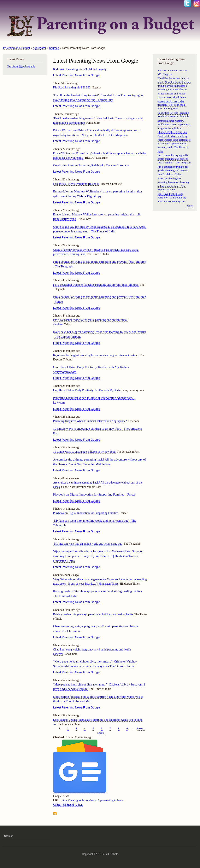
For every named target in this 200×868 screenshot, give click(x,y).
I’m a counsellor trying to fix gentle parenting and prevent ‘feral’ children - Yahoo (173, 170)
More (190, 206)
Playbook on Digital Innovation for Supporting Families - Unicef (94, 494)
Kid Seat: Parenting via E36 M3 (72, 88)
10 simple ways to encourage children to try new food (84, 452)
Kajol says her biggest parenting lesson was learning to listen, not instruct (96, 355)
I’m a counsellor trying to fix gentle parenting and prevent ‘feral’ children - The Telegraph (174, 159)
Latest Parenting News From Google (77, 75)
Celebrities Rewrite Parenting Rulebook (76, 184)
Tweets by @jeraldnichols (21, 66)
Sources (54, 48)
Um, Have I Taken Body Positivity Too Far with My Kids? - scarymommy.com (172, 198)
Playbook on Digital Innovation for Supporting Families (86, 513)
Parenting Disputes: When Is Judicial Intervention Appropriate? (90, 421)
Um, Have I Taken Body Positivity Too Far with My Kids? (87, 390)
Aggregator (39, 48)
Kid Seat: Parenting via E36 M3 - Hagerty (80, 69)
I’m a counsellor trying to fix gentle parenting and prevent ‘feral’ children (96, 285)
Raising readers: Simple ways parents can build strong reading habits (93, 614)
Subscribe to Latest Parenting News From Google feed (55, 814)
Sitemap (9, 836)
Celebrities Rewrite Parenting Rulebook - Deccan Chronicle (91, 165)
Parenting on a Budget (16, 48)
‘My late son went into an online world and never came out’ (88, 544)
